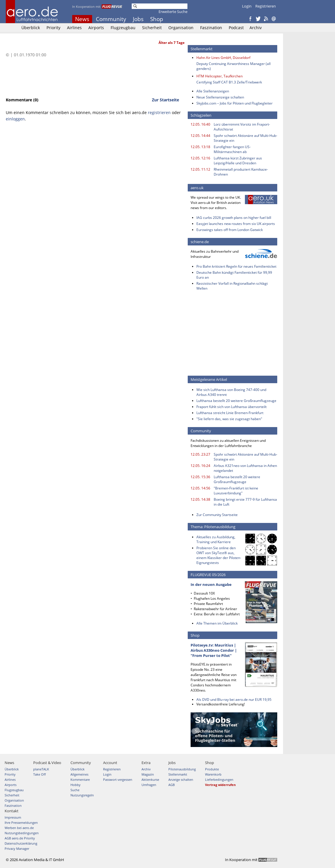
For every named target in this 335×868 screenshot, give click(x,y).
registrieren (159, 112)
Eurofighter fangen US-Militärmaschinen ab (232, 149)
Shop (157, 19)
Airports (96, 28)
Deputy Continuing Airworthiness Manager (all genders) (233, 66)
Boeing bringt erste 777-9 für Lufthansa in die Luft (245, 502)
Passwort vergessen (118, 779)
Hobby (76, 785)
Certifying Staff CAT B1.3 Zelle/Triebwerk (229, 82)
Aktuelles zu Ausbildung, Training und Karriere (216, 539)
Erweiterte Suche (173, 12)
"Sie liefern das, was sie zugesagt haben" (229, 419)
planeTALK (41, 769)
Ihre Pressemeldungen (21, 823)
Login (247, 6)
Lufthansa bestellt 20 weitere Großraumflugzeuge (236, 401)
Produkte (212, 769)
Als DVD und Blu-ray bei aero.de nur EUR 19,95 (234, 700)
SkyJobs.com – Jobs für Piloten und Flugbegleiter (234, 103)
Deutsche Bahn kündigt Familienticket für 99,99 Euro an (234, 275)
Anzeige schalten (181, 779)
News (82, 19)
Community (111, 19)
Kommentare (80, 779)
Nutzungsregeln (82, 795)
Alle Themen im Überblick (217, 623)
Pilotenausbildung (182, 769)
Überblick (31, 28)
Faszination (211, 28)
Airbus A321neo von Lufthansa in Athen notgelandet (245, 468)
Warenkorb (213, 774)
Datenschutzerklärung (21, 843)
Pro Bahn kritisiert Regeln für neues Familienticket (236, 266)
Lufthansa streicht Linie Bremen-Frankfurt (230, 413)
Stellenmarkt (178, 774)
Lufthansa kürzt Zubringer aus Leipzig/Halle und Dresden (238, 161)
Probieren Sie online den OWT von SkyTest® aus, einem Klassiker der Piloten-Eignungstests (219, 555)
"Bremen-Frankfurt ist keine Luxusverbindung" (236, 491)
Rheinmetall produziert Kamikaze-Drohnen (241, 172)
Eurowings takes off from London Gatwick (230, 230)
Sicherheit (152, 28)
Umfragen (149, 785)
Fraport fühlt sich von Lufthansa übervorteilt (231, 407)
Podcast (236, 28)
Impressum (13, 817)
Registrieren (266, 6)
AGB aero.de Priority (20, 838)
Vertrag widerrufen (220, 785)
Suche (75, 790)
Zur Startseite (165, 100)
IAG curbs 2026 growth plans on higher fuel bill (234, 218)
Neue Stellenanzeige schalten (220, 97)
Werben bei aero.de (19, 828)
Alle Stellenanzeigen (213, 91)
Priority (53, 28)
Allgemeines (79, 774)
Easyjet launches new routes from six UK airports (236, 224)
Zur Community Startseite (217, 515)
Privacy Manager (17, 849)
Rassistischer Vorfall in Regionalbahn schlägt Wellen (232, 286)
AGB (172, 785)
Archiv (256, 28)
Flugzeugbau (123, 28)
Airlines (74, 28)
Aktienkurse (150, 779)
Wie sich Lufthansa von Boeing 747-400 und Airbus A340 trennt (231, 392)
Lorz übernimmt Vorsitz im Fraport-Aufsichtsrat (242, 127)
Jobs (138, 19)
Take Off (39, 774)
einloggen (15, 119)
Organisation (181, 28)
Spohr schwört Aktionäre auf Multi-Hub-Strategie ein (245, 138)
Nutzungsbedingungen (22, 833)
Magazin (148, 774)
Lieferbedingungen (219, 779)
